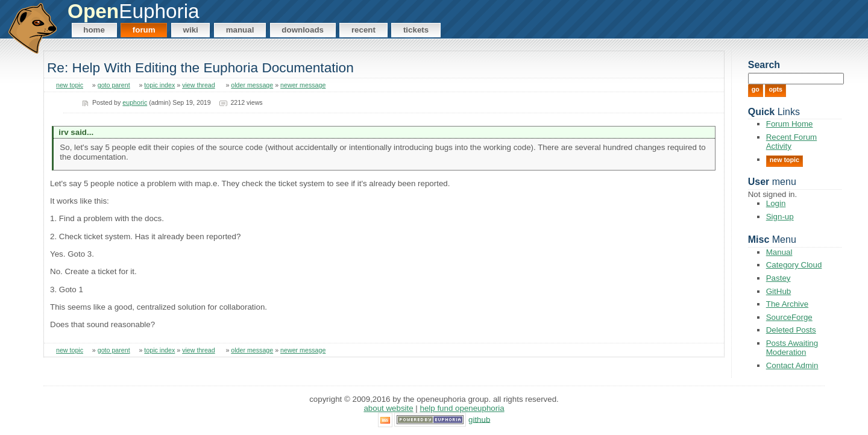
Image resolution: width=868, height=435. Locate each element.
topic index (159, 85)
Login (776, 203)
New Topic (785, 160)
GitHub (778, 291)
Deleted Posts (791, 330)
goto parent (114, 85)
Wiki (191, 30)
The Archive (787, 304)
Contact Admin (792, 365)
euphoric (135, 102)
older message (252, 85)
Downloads (303, 30)
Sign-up (780, 217)
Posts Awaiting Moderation (792, 348)
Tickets (416, 30)
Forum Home (790, 124)
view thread (199, 85)
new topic (70, 85)
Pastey (778, 278)
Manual (240, 30)
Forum (144, 30)
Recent (363, 30)
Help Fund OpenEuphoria (462, 408)
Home (94, 30)
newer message (303, 85)
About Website (388, 408)
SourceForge (789, 317)
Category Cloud (794, 265)
